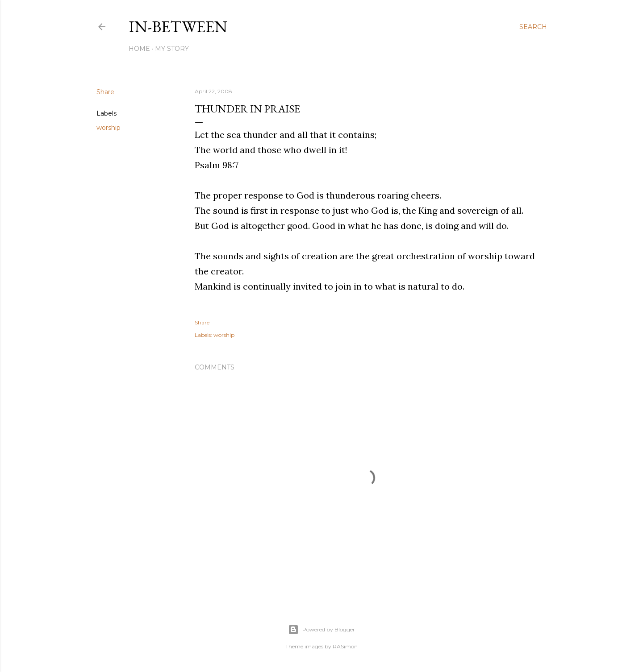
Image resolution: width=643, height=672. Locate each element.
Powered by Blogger (321, 630)
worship (109, 128)
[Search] (533, 27)
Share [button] (105, 92)
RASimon (345, 646)
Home (139, 49)
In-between (178, 27)
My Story (172, 49)
